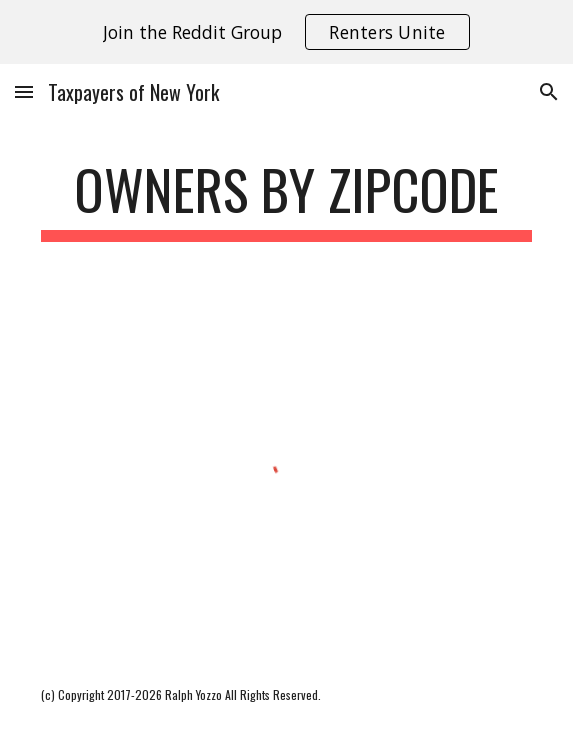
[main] (286, 199)
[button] (24, 91)
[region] (286, 32)
